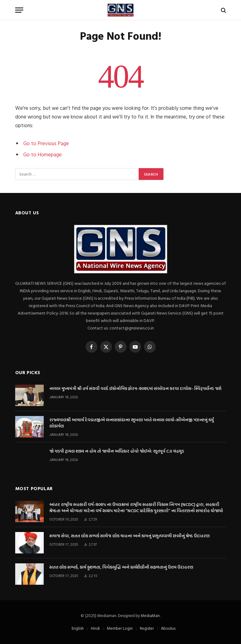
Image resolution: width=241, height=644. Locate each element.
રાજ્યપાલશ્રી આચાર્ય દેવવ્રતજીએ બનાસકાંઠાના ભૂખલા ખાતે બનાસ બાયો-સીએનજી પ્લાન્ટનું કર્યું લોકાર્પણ (132, 423)
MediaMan (150, 615)
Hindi (95, 628)
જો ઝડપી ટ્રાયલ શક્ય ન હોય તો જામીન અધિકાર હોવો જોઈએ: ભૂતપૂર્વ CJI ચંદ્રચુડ (117, 451)
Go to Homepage (42, 154)
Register (147, 628)
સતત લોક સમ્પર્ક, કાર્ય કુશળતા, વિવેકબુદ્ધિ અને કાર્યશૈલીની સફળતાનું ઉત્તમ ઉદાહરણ (121, 567)
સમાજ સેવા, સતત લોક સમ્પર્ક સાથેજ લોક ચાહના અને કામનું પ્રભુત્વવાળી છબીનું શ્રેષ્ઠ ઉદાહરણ (129, 536)
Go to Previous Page (46, 143)
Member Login (120, 628)
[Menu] (19, 10)
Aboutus (168, 628)
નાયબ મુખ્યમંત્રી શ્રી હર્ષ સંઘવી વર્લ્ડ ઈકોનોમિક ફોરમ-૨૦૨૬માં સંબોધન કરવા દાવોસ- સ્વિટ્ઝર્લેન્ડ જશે (135, 388)
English (78, 628)
